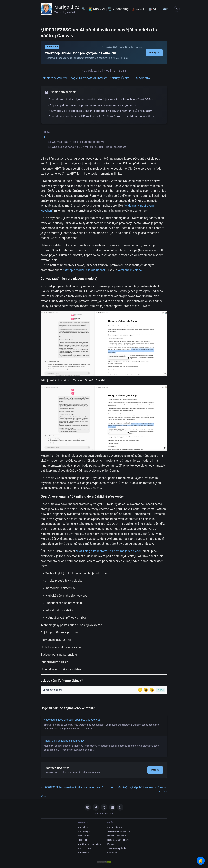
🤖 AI (152, 9)
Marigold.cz (67, 7)
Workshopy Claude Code (119, 831)
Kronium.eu (113, 844)
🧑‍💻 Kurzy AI (97, 9)
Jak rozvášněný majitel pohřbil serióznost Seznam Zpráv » (138, 789)
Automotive (143, 78)
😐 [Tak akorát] (146, 690)
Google (73, 78)
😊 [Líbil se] (152, 690)
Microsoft (85, 78)
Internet (102, 78)
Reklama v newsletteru (118, 840)
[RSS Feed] (120, 807)
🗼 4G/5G (139, 9)
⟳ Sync (161, 690)
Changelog (112, 853)
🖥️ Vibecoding (118, 9)
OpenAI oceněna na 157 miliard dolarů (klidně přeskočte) (90, 147)
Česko (125, 78)
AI (95, 78)
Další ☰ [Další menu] (167, 9)
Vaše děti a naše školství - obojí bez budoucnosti (72, 720)
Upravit (45, 797)
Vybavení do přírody (117, 848)
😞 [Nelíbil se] (140, 690)
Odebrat (155, 770)
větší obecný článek (130, 270)
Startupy (114, 78)
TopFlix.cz (82, 840)
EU (133, 78)
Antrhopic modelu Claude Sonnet (84, 270)
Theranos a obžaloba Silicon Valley (64, 741)
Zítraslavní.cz (84, 853)
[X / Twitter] (104, 807)
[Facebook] (96, 807)
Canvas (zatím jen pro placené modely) (78, 142)
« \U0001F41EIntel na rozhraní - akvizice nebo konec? (72, 787)
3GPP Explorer (84, 848)
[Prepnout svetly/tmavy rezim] (177, 9)
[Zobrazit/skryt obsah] (104, 132)
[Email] (88, 807)
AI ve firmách (84, 836)
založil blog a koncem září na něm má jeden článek (108, 551)
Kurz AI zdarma (115, 827)
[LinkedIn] (112, 807)
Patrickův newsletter (54, 78)
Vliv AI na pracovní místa (89, 844)
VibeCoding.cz (84, 831)
